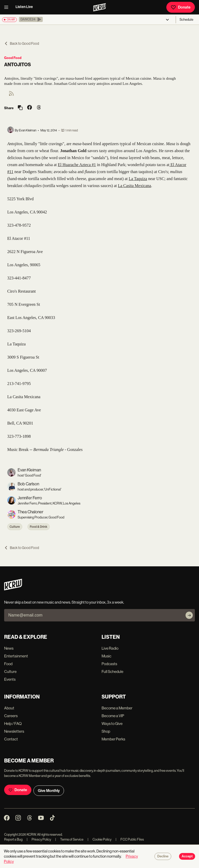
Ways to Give (112, 724)
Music (106, 656)
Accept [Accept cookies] (187, 856)
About (9, 708)
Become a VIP (113, 716)
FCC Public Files (130, 839)
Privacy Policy (39, 839)
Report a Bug (13, 839)
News (9, 648)
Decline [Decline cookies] (163, 856)
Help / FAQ (13, 724)
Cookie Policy (99, 839)
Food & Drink (39, 527)
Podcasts (109, 664)
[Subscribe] (189, 615)
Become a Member (117, 708)
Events (10, 679)
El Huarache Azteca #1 (77, 165)
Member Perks (113, 739)
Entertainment (16, 656)
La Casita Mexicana (134, 186)
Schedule (186, 20)
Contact (11, 739)
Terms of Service (69, 839)
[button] (31, 19)
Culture (15, 527)
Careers (11, 716)
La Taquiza (138, 179)
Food (8, 664)
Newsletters (14, 731)
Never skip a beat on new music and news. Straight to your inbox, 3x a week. (64, 602)
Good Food (13, 58)
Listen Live (24, 7)
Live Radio (110, 648)
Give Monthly (49, 791)
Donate (181, 7)
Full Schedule (112, 672)
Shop (106, 731)
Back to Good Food (22, 43)
